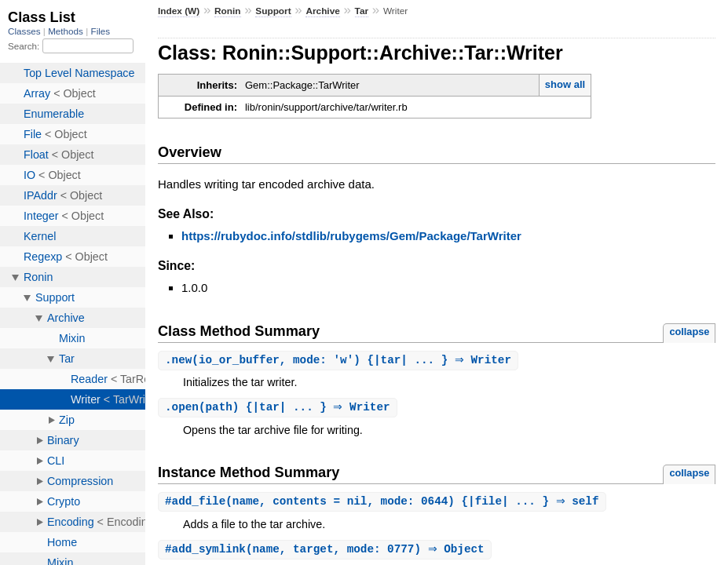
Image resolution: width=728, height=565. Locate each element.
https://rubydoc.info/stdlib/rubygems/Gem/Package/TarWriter (351, 236)
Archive (322, 11)
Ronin (228, 11)
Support (273, 11)
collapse (689, 332)
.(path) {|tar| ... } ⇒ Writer (280, 408)
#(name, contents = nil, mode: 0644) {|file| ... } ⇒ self (384, 503)
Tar (362, 11)
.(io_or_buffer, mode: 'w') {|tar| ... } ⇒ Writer (340, 361)
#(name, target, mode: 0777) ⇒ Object (327, 552)
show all (565, 84)
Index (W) (179, 11)
